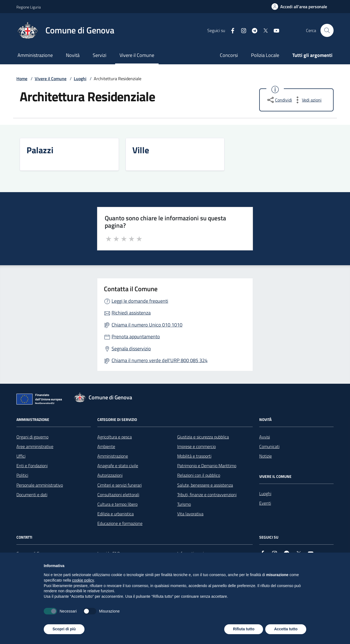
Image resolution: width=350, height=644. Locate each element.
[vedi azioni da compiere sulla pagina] (307, 100)
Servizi (100, 55)
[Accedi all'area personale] (299, 7)
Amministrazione (35, 55)
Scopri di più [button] (64, 629)
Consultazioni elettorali (118, 495)
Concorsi (229, 55)
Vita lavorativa (190, 514)
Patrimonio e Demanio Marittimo (207, 466)
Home (22, 79)
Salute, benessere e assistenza (205, 485)
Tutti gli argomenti (312, 55)
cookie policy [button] (83, 580)
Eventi (265, 503)
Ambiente (106, 446)
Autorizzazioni (110, 475)
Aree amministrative (35, 446)
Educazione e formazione (120, 523)
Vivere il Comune (137, 55)
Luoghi (80, 79)
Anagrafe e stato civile (118, 466)
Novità (73, 55)
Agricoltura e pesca (115, 437)
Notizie (266, 456)
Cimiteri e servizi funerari (119, 485)
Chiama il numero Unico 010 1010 (147, 325)
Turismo (184, 504)
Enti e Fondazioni (32, 466)
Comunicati (269, 446)
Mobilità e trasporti (194, 456)
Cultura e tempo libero (117, 504)
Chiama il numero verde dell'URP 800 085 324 (160, 360)
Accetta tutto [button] (286, 629)
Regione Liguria (29, 7)
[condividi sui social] (279, 100)
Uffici (21, 456)
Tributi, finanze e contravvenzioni (207, 495)
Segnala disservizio (131, 349)
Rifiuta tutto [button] (244, 629)
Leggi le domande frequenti (140, 301)
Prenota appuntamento (136, 337)
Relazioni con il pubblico (199, 475)
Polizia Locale (265, 55)
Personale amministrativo (40, 485)
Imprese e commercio (196, 446)
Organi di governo (32, 437)
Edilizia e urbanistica (116, 514)
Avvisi (265, 437)
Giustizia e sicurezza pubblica (203, 437)
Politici (22, 475)
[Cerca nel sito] (327, 30)
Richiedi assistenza (131, 313)
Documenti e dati (32, 495)
